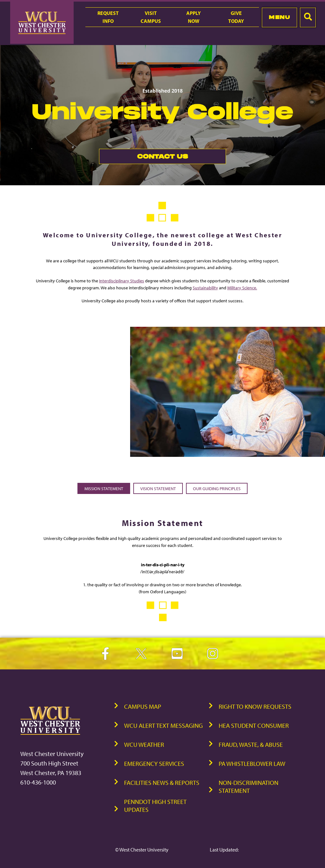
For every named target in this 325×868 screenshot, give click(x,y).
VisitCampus (151, 17)
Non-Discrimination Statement (249, 786)
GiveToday (236, 17)
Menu (279, 17)
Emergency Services (154, 763)
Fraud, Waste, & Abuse (251, 744)
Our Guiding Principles (217, 488)
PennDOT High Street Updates (155, 806)
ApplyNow (194, 17)
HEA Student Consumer (254, 725)
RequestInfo (108, 17)
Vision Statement (158, 488)
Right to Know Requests (255, 706)
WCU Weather (144, 744)
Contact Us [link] (143, 158)
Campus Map (143, 706)
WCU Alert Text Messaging (163, 725)
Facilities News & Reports (162, 783)
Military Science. (242, 288)
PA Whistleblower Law (252, 763)
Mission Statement (104, 488)
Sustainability (205, 288)
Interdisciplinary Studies (122, 281)
